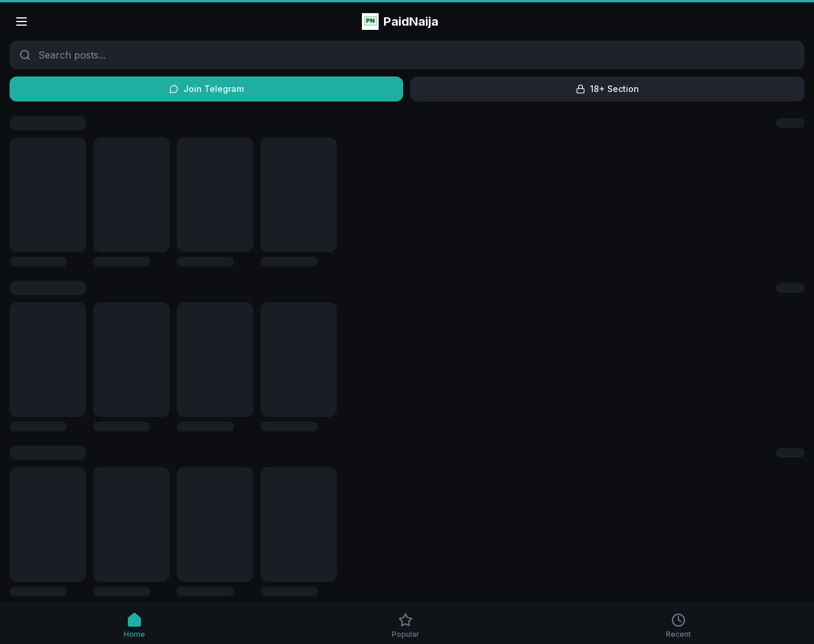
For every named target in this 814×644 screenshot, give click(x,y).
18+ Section (607, 89)
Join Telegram (206, 89)
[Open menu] (21, 22)
